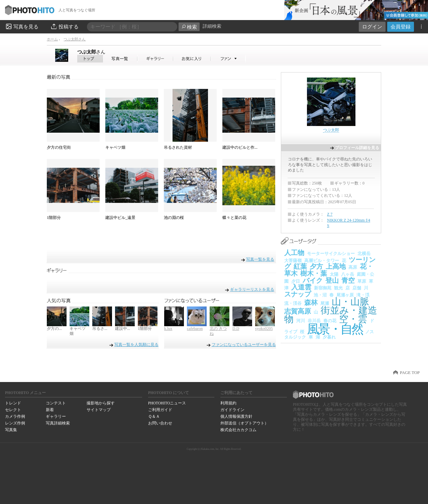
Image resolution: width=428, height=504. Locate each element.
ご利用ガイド (160, 410)
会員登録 (401, 27)
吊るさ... (100, 329)
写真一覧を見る (260, 259)
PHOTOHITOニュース (167, 403)
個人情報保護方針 (236, 416)
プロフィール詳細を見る (357, 148)
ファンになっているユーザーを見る (244, 345)
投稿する (64, 26)
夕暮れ (329, 337)
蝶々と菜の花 (234, 218)
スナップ (298, 294)
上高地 (336, 266)
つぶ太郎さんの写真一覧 (120, 59)
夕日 (296, 281)
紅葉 (300, 266)
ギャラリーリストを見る (252, 289)
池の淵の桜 (174, 218)
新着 (50, 410)
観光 (338, 288)
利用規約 (228, 403)
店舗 (357, 288)
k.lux (168, 329)
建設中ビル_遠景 (120, 218)
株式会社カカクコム (238, 430)
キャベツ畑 (115, 147)
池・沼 (320, 295)
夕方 (316, 266)
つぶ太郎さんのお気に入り (192, 59)
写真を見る (22, 26)
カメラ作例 (15, 416)
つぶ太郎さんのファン (228, 59)
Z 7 (330, 214)
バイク (313, 280)
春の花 (330, 321)
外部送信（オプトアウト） (244, 423)
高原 (353, 267)
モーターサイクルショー (331, 254)
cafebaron (195, 329)
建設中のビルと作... (240, 147)
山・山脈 (350, 302)
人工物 (294, 253)
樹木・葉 (314, 273)
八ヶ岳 (348, 274)
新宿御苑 (323, 288)
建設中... (123, 329)
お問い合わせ (160, 423)
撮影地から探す (101, 403)
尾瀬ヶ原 (345, 295)
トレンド (13, 403)
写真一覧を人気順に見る (136, 345)
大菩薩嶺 (293, 261)
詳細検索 (212, 26)
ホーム (52, 39)
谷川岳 (314, 321)
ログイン (372, 27)
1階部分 (54, 218)
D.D (236, 329)
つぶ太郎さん (75, 39)
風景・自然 (335, 329)
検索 (189, 27)
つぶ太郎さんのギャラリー (156, 59)
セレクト (13, 410)
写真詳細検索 (58, 423)
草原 (362, 281)
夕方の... (54, 329)
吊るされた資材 (178, 147)
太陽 (334, 274)
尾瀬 (325, 303)
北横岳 (364, 254)
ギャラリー (56, 416)
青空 (348, 280)
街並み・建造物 (331, 315)
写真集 (11, 430)
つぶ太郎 (91, 52)
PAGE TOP (410, 373)
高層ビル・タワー (322, 261)
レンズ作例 (15, 423)
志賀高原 (298, 311)
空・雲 (353, 319)
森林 (311, 302)
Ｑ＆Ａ (154, 416)
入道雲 (301, 287)
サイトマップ (99, 410)
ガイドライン (232, 410)
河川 (301, 321)
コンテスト (56, 403)
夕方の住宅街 (59, 147)
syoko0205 (264, 329)
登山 (332, 280)
